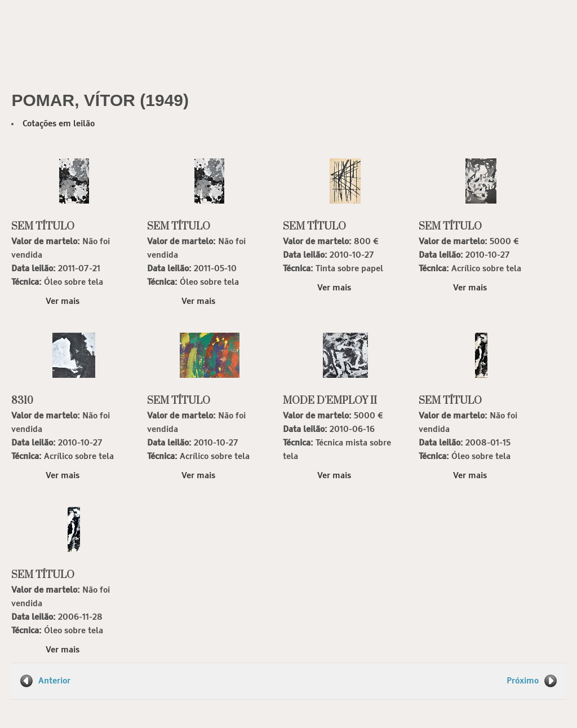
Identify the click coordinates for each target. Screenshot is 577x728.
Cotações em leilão (59, 124)
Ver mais (63, 301)
